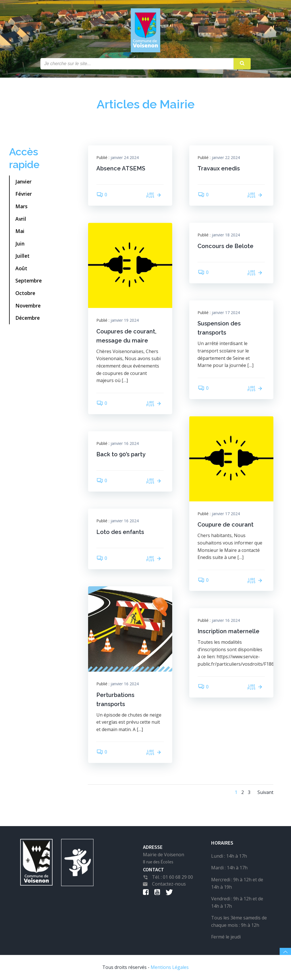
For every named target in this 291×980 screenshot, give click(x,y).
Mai (20, 231)
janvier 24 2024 (125, 157)
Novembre (28, 306)
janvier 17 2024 (226, 312)
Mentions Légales (170, 967)
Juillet (22, 256)
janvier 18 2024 (226, 235)
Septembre (29, 281)
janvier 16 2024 (125, 443)
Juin (20, 244)
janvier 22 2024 (226, 157)
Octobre (25, 293)
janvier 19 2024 (125, 320)
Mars (21, 206)
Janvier (23, 181)
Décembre (28, 318)
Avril (21, 219)
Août (21, 268)
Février (24, 194)
